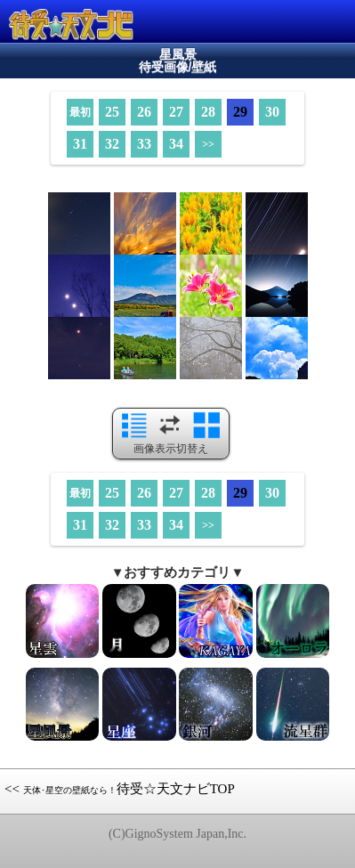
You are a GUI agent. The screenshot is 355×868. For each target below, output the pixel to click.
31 (80, 144)
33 (144, 144)
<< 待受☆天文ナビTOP (120, 789)
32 (112, 144)
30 (272, 112)
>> (208, 144)
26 (144, 112)
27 (176, 112)
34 (176, 144)
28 (208, 112)
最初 (80, 112)
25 (112, 112)
